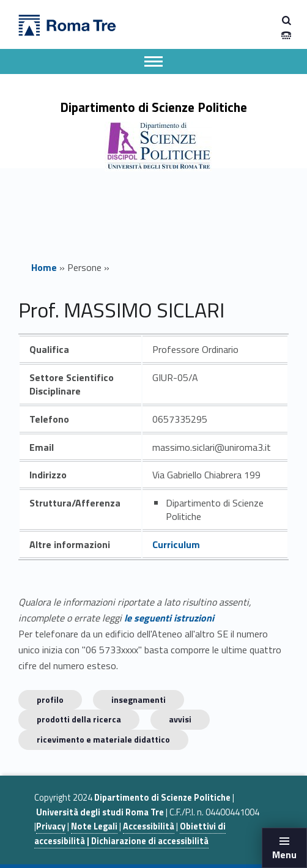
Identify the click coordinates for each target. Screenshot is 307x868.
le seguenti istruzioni (169, 618)
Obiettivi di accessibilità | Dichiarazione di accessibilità (130, 833)
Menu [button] (284, 855)
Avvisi (180, 719)
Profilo (50, 699)
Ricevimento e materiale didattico (103, 739)
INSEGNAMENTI (139, 699)
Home (44, 267)
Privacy (51, 826)
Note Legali (94, 826)
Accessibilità (149, 826)
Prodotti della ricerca (79, 719)
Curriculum (176, 544)
